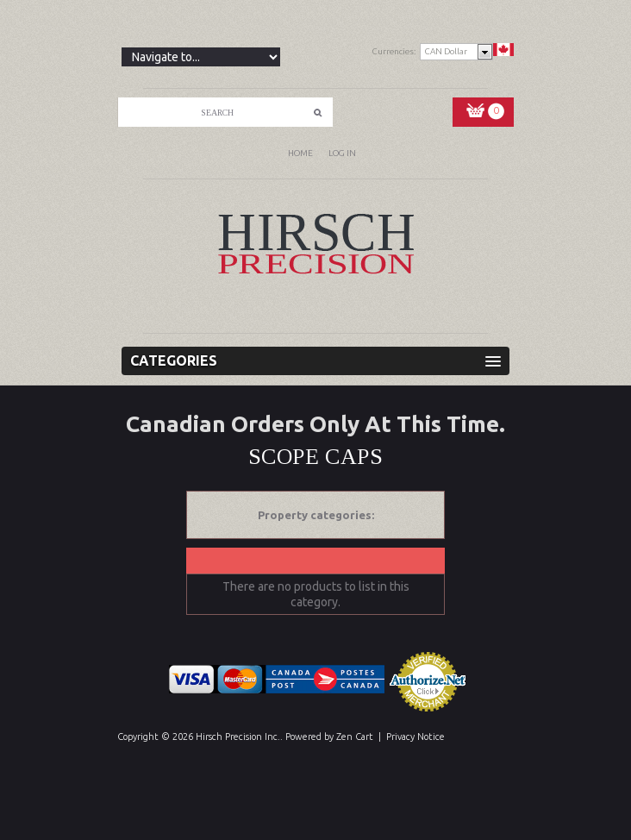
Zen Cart (355, 737)
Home (300, 153)
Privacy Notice (415, 737)
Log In (342, 153)
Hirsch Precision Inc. (238, 737)
